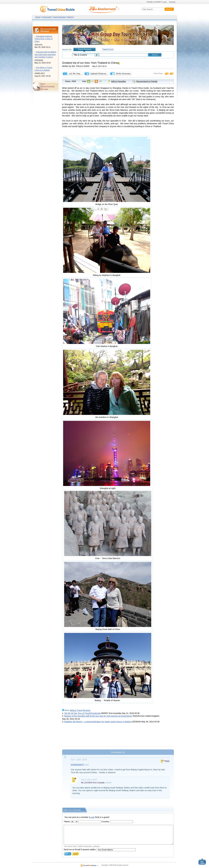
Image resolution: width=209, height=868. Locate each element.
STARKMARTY (78, 765)
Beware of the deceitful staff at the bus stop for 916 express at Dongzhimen (98, 716)
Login (165, 2)
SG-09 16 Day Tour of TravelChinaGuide (83, 713)
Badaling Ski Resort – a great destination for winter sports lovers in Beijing (98, 722)
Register (172, 2)
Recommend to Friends (147, 81)
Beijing (70, 17)
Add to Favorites (118, 81)
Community (47, 17)
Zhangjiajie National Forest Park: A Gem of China (44, 39)
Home (38, 17)
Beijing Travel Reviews (80, 710)
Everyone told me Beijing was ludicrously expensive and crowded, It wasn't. (45, 55)
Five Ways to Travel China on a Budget (43, 69)
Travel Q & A (108, 49)
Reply (167, 761)
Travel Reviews (59, 17)
